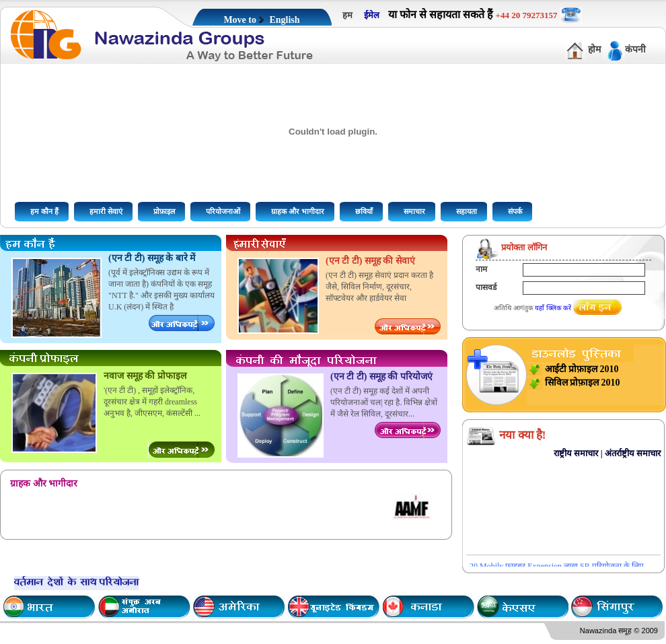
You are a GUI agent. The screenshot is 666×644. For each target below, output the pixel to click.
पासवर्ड (486, 287)
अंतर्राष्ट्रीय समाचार (633, 453)
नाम (481, 269)
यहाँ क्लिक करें (553, 308)
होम (594, 49)
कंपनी (635, 49)
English (284, 20)
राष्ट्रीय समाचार (576, 453)
